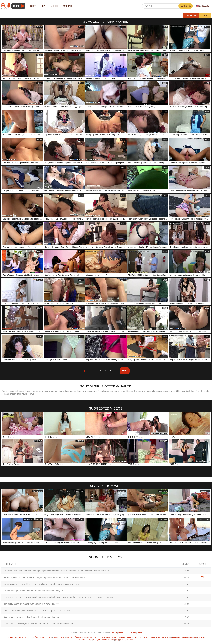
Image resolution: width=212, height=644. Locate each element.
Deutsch (201, 637)
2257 (127, 633)
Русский (138, 637)
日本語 (49, 637)
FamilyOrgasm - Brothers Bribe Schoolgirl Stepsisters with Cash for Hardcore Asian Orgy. (44, 577)
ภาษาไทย (35, 637)
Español (146, 637)
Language (202, 6)
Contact (114, 633)
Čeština (78, 637)
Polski (115, 637)
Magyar (85, 637)
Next (125, 371)
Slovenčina (12, 637)
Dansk (62, 637)
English (102, 637)
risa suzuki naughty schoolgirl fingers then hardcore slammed (32, 617)
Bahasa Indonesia (189, 637)
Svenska (130, 637)
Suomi (56, 637)
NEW (43, 6)
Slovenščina (156, 637)
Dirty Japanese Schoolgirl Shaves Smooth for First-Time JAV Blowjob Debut (38, 624)
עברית (109, 637)
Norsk (27, 637)
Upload (68, 6)
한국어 (42, 637)
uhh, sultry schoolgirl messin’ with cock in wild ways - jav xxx (31, 604)
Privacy (133, 633)
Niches (54, 6)
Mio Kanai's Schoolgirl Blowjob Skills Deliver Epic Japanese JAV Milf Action (38, 611)
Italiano (133, 640)
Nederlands (166, 637)
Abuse (121, 633)
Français (97, 640)
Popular (191, 16)
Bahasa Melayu (108, 640)
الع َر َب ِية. (93, 637)
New (205, 16)
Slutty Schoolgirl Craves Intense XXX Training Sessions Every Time (34, 591)
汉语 (117, 640)
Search (184, 6)
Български (81, 640)
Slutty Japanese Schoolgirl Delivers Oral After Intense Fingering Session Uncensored (42, 584)
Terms (139, 633)
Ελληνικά (70, 637)
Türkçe (89, 640)
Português (176, 637)
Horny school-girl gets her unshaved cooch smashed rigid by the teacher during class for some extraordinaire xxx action (58, 597)
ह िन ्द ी (124, 640)
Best (33, 6)
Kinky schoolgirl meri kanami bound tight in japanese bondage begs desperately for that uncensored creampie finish (56, 571)
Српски (20, 637)
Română (122, 637)
